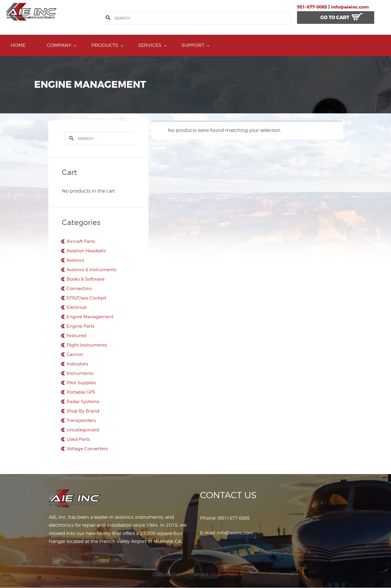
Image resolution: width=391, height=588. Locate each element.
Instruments (81, 373)
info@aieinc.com (354, 7)
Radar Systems (84, 401)
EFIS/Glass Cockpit (88, 298)
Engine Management (91, 317)
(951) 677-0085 (235, 518)
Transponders (82, 420)
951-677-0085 (314, 7)
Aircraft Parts (81, 241)
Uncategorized (83, 430)
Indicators (78, 364)
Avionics (76, 260)
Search (70, 138)
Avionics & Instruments (93, 270)
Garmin (75, 354)
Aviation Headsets (87, 251)
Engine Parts (81, 326)
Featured (77, 336)
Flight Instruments (88, 345)
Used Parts (79, 439)
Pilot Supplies (82, 383)
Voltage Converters (88, 449)
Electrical (77, 307)
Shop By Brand (84, 411)
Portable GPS (82, 392)
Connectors (80, 288)
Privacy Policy (225, 574)
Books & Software (86, 279)
